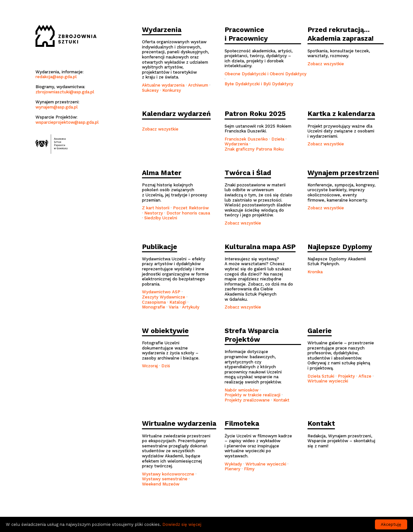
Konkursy (172, 90)
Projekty (346, 376)
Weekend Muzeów (161, 484)
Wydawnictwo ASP (161, 292)
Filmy (249, 469)
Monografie (154, 307)
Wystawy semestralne (165, 479)
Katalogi (178, 302)
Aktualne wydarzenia (163, 85)
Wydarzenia (237, 144)
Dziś (166, 366)
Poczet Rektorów (191, 208)
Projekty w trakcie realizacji (252, 395)
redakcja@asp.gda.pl (56, 77)
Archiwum (198, 85)
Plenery (232, 469)
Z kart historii (156, 208)
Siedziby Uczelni (161, 218)
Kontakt (281, 400)
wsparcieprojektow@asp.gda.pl (67, 122)
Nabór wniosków (242, 390)
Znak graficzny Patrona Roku (254, 149)
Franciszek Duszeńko (246, 139)
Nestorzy (154, 213)
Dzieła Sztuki (321, 376)
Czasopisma (154, 302)
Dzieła (278, 139)
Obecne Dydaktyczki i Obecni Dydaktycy (266, 74)
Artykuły (191, 307)
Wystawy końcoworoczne (168, 474)
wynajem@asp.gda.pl (57, 107)
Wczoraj (150, 366)
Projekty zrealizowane (247, 400)
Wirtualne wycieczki (328, 381)
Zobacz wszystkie (326, 64)
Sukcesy (150, 90)
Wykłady (233, 464)
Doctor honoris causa (188, 213)
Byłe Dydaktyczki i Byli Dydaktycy (259, 84)
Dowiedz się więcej (182, 524)
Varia (174, 307)
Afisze (365, 376)
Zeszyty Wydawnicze (164, 297)
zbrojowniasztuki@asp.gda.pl (65, 92)
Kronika (315, 272)
